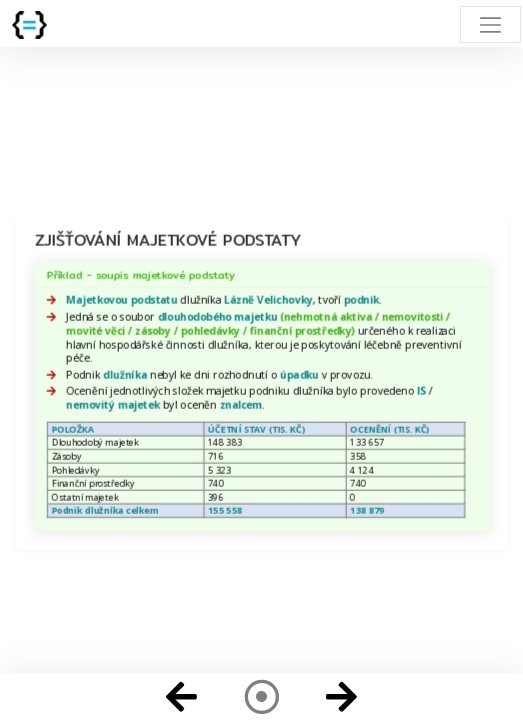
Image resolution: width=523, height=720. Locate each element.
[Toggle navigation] (490, 24)
